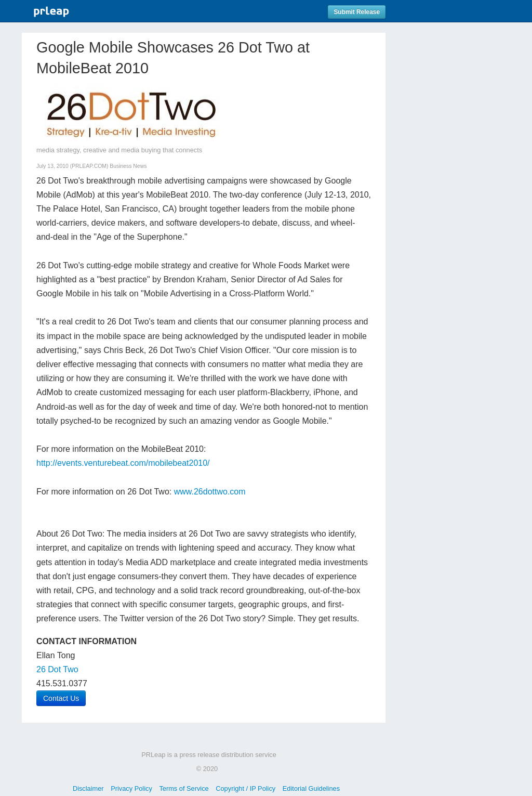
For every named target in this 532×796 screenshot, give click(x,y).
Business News (128, 166)
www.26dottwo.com (210, 492)
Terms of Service (184, 788)
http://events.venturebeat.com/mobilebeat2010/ (123, 463)
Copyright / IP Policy (245, 788)
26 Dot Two (57, 669)
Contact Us (61, 698)
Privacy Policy (131, 788)
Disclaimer (88, 788)
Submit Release (357, 12)
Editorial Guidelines (311, 788)
